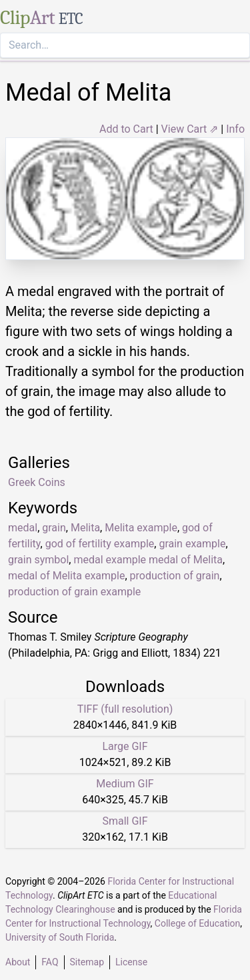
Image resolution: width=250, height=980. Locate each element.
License (131, 962)
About (18, 962)
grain (54, 528)
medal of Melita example (66, 576)
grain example (192, 544)
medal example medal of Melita (148, 560)
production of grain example (74, 592)
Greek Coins (37, 482)
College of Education (198, 923)
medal (23, 528)
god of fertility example (100, 544)
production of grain (175, 576)
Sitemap (87, 962)
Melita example (141, 528)
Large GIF (125, 746)
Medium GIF (125, 784)
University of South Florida (60, 937)
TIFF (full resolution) (125, 709)
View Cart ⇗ (190, 129)
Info (235, 129)
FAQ (50, 962)
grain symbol (38, 560)
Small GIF (125, 821)
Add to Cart (126, 129)
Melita (85, 528)
